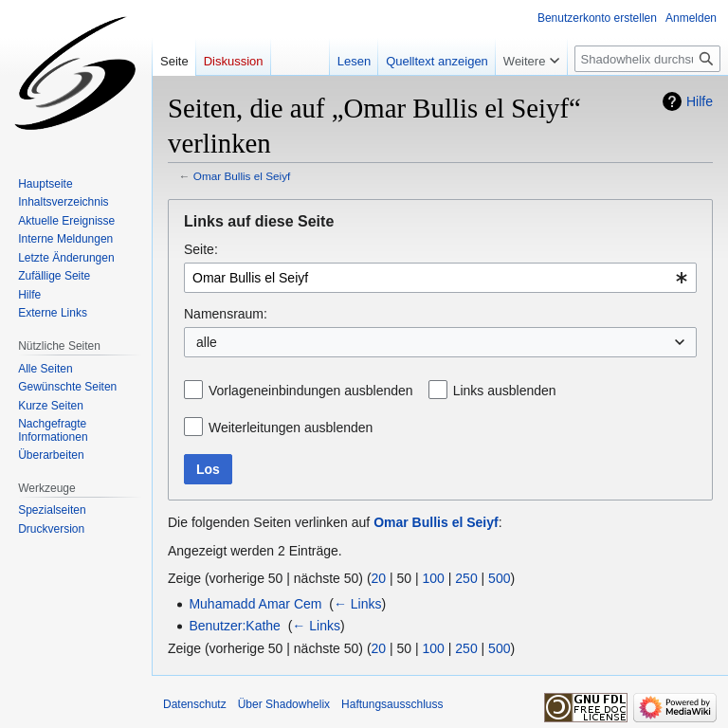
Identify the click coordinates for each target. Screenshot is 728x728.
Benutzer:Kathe (235, 626)
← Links (358, 604)
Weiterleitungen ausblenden (291, 428)
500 (499, 578)
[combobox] (440, 278)
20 (379, 578)
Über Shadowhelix (284, 704)
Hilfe (700, 101)
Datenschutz (195, 704)
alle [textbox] (207, 342)
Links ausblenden (505, 391)
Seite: (201, 249)
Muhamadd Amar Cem (255, 604)
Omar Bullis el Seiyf (242, 176)
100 (434, 578)
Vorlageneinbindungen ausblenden (311, 391)
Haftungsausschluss (392, 704)
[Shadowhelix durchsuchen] (647, 59)
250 (466, 578)
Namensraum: (226, 314)
